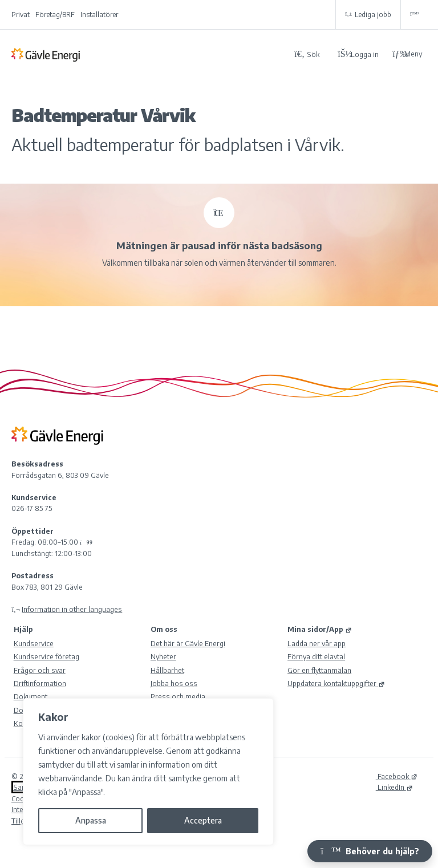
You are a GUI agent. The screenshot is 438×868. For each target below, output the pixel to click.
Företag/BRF (55, 15)
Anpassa (91, 820)
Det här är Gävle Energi (188, 643)
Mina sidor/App (320, 629)
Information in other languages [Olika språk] (72, 609)
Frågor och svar (40, 670)
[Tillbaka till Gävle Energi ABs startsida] (148, 54)
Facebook (397, 776)
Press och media (178, 696)
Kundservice (34, 643)
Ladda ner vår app (317, 643)
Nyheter (163, 656)
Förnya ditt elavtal (316, 656)
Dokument (31, 696)
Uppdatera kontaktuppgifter (336, 683)
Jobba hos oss (174, 683)
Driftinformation (40, 683)
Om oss (164, 629)
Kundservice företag (46, 656)
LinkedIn (394, 787)
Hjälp (23, 629)
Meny (407, 54)
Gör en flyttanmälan (319, 670)
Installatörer (99, 15)
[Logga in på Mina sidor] (358, 54)
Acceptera (203, 820)
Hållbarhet (167, 670)
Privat (21, 15)
